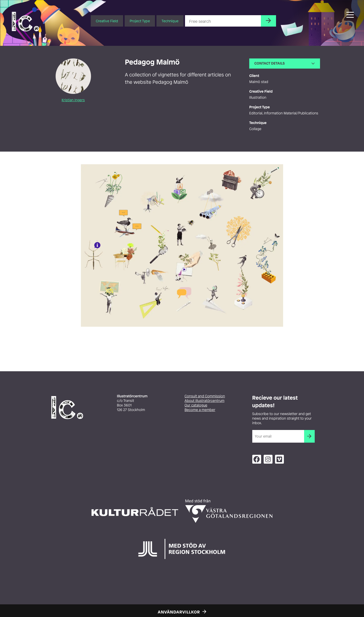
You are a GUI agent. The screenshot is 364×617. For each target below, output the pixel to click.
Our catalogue (196, 405)
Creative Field (107, 21)
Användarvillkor (179, 612)
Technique (170, 21)
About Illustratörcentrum (204, 401)
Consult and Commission (205, 396)
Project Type (140, 21)
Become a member (200, 410)
